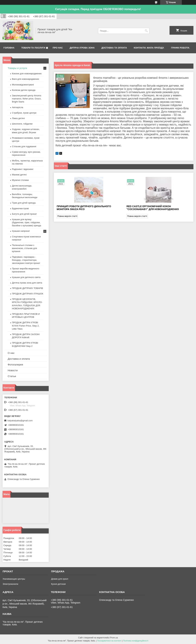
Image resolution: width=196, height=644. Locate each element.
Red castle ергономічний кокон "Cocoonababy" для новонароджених (153, 208)
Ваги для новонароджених (26, 79)
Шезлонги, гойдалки (22, 124)
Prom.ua (114, 638)
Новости (13, 370)
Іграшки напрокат (21, 231)
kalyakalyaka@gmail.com (20, 421)
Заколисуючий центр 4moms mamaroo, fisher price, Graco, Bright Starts (27, 99)
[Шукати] (146, 31)
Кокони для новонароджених (27, 74)
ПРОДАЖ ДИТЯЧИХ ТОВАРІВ (27, 288)
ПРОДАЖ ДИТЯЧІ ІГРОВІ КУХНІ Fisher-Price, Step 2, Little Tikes (26, 326)
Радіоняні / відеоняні (23, 169)
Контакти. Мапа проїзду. (149, 48)
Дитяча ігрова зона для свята (27, 283)
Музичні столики (20, 180)
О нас (11, 353)
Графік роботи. (180, 48)
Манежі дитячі (19, 175)
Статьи (12, 376)
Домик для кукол (60, 579)
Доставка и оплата (19, 359)
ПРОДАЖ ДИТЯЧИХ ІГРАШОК (28, 294)
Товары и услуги (17, 68)
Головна (9, 48)
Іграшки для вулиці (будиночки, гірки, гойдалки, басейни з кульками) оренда (26, 222)
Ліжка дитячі (18, 118)
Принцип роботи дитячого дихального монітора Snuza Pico (84, 208)
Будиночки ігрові (20, 208)
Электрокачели (10, 584)
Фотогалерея (15, 365)
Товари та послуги (33, 48)
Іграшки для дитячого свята (26, 277)
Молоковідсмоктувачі (23, 85)
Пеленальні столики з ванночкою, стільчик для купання (24, 248)
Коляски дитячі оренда (24, 90)
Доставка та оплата (114, 48)
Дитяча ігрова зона (82, 48)
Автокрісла (18, 107)
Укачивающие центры (14, 579)
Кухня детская (58, 584)
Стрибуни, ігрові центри (24, 113)
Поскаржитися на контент (109, 641)
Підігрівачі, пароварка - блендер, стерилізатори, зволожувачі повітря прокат (26, 260)
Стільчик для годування (24, 146)
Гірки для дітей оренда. (24, 203)
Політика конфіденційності (136, 641)
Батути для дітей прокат (24, 214)
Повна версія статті (67, 216)
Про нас (58, 48)
